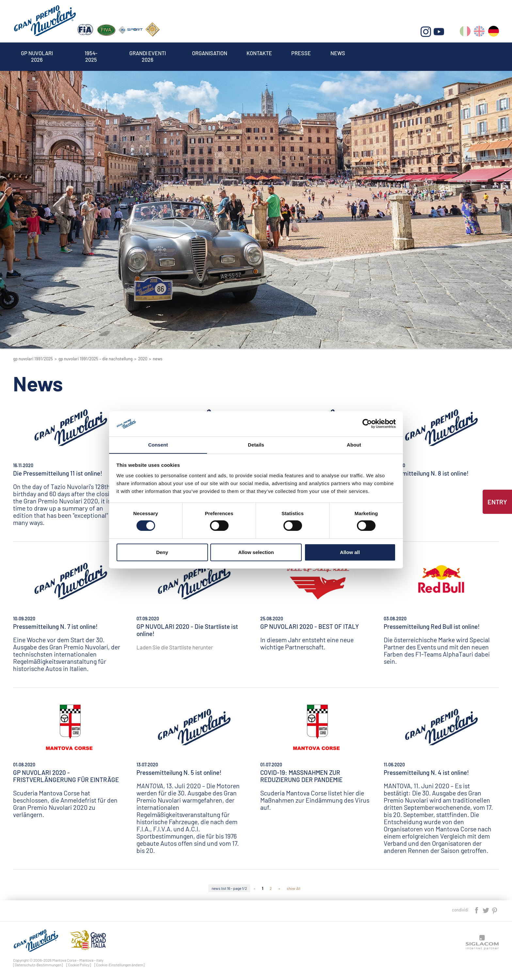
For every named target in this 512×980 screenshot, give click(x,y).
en (480, 33)
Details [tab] (256, 444)
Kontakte (274, 54)
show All (294, 888)
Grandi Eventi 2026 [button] (155, 54)
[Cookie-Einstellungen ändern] (120, 965)
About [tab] (354, 444)
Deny (162, 552)
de (494, 33)
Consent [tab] (158, 444)
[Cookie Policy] (79, 965)
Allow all (350, 552)
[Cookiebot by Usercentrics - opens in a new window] (367, 424)
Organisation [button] (221, 54)
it (465, 33)
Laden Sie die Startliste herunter (175, 647)
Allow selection (256, 552)
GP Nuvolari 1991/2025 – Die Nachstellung (96, 359)
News (356, 54)
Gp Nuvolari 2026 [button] (39, 54)
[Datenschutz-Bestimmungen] (38, 965)
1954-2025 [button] (96, 54)
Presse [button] (318, 54)
